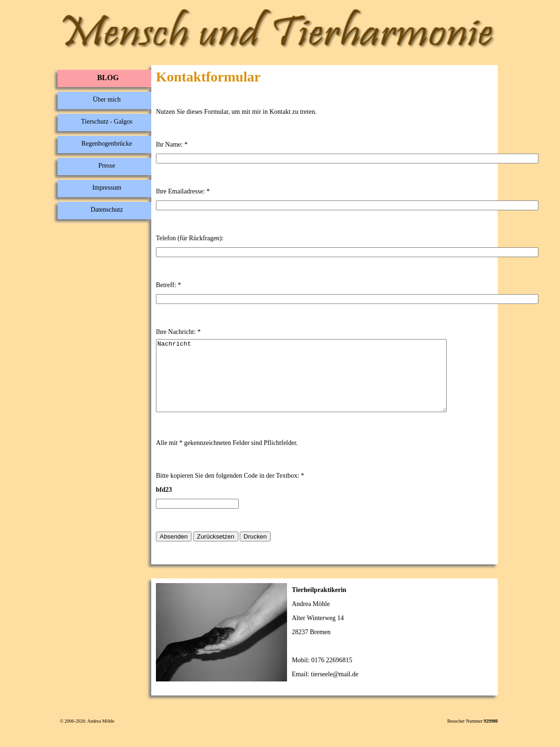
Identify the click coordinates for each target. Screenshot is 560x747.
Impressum (107, 188)
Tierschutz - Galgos (107, 122)
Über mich (107, 100)
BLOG (108, 78)
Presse (107, 166)
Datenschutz (107, 210)
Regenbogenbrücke (107, 144)
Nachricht (319, 383)
